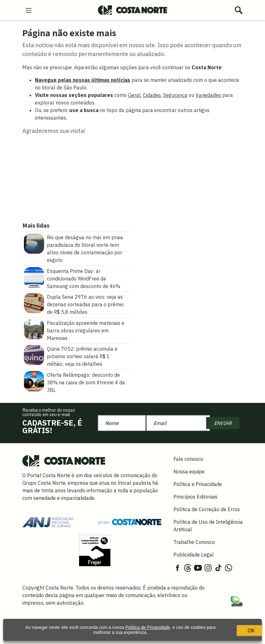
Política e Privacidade (198, 484)
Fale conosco (188, 459)
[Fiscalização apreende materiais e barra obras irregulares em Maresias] (34, 329)
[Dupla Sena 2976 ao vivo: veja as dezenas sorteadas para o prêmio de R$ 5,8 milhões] (34, 302)
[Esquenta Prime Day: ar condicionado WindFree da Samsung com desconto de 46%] (34, 277)
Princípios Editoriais (195, 497)
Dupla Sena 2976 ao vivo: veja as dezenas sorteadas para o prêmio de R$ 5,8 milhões (85, 304)
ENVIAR (223, 423)
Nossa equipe (189, 472)
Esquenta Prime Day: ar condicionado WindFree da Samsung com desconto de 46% (84, 279)
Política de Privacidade (147, 626)
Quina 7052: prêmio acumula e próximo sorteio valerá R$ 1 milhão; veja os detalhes (82, 356)
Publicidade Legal (194, 555)
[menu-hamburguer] (29, 10)
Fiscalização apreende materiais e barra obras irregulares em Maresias (86, 330)
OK (227, 629)
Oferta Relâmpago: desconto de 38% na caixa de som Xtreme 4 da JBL (86, 382)
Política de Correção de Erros (207, 509)
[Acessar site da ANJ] (48, 522)
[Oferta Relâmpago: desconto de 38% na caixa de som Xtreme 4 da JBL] (34, 381)
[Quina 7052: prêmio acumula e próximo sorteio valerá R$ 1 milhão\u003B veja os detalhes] (34, 355)
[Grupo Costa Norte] (130, 522)
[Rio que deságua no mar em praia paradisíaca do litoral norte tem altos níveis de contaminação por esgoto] (34, 243)
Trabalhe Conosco (194, 542)
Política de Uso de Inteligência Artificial (208, 526)
